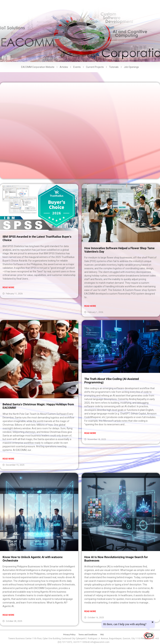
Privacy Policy (69, 635)
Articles (64, 67)
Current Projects (95, 67)
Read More (8, 287)
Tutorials (114, 67)
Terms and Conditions (88, 635)
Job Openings (131, 67)
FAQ (102, 635)
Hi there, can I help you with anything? (125, 624)
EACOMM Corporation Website (38, 67)
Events (77, 67)
